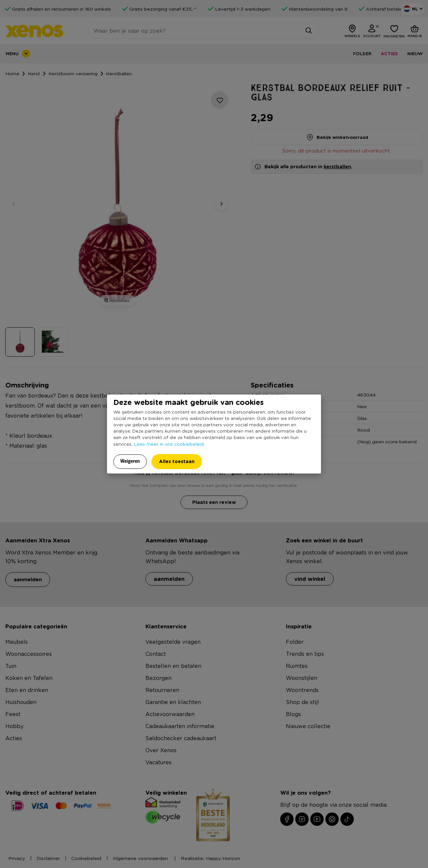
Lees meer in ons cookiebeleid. (169, 444)
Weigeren (130, 461)
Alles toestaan (177, 461)
